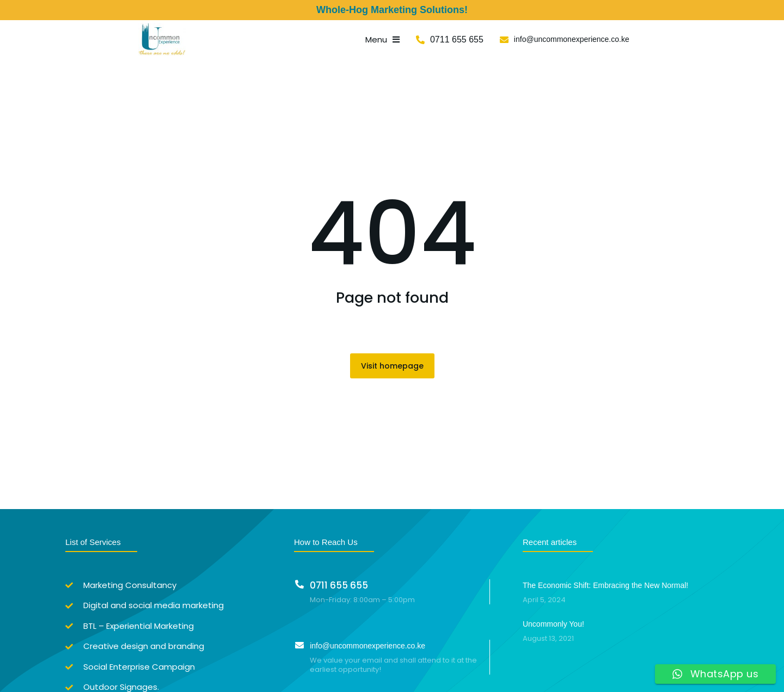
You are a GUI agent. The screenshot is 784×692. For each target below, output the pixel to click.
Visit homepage (392, 368)
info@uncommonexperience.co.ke (661, 40)
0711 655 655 (546, 40)
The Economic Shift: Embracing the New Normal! (605, 587)
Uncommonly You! (553, 626)
